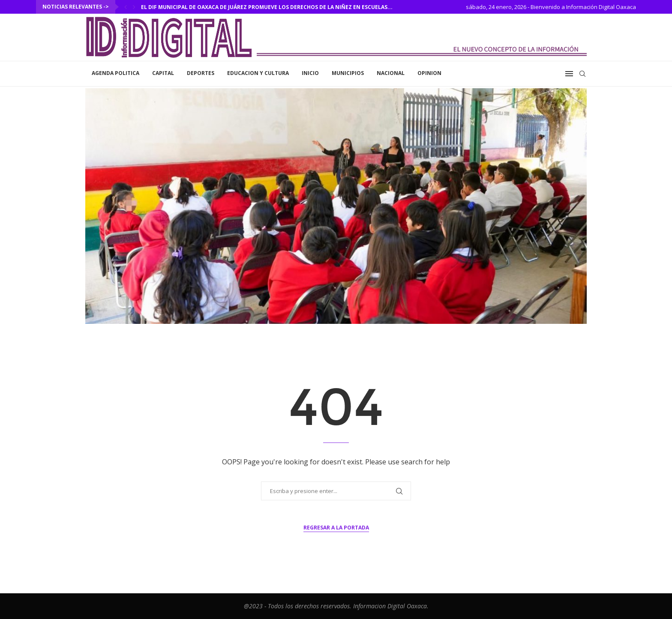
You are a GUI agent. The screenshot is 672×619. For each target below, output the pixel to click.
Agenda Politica (115, 73)
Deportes (201, 73)
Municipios (348, 73)
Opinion (429, 73)
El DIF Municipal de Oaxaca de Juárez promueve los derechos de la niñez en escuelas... (267, 7)
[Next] (134, 7)
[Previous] (126, 7)
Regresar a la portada (336, 528)
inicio (310, 73)
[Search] (582, 74)
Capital (163, 73)
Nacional (391, 73)
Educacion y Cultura (258, 73)
